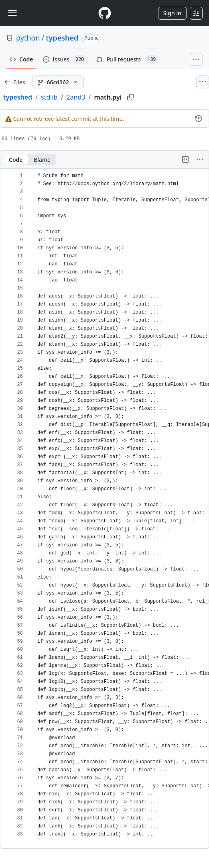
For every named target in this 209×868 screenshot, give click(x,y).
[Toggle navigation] (12, 13)
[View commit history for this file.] (199, 118)
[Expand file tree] (14, 82)
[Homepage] (105, 13)
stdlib (49, 97)
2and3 (76, 97)
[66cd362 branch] (58, 82)
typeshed (62, 38)
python (28, 38)
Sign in (172, 13)
